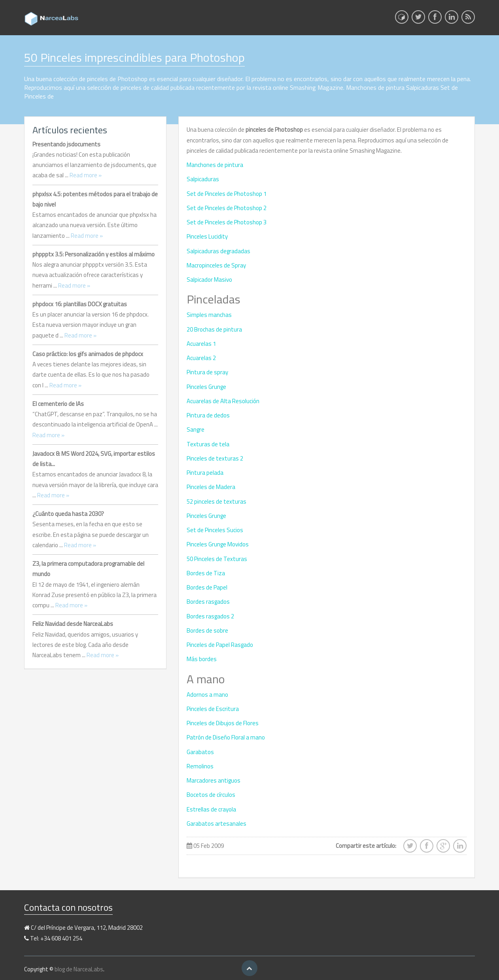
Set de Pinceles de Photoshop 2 (227, 208)
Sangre (196, 429)
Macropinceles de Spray (216, 265)
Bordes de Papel (207, 587)
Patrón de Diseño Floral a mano (226, 737)
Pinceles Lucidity (207, 236)
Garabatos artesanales (216, 824)
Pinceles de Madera (211, 487)
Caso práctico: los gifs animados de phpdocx (88, 354)
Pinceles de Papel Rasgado (220, 645)
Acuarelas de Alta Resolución (223, 401)
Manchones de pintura (215, 165)
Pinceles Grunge (206, 387)
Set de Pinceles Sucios (215, 530)
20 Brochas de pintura (214, 329)
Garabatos (200, 752)
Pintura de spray (207, 372)
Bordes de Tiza (206, 573)
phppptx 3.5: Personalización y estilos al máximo (94, 254)
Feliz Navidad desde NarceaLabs (73, 624)
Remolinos (200, 766)
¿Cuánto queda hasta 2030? (68, 514)
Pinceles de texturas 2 (215, 458)
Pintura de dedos (208, 415)
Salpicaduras (203, 179)
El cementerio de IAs (58, 404)
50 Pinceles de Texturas (217, 559)
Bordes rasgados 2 (210, 616)
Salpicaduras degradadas (218, 251)
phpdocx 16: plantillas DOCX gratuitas (80, 304)
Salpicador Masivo (209, 280)
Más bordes (202, 659)
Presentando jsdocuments (66, 144)
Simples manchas (209, 315)
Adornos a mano (207, 695)
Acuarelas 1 (201, 344)
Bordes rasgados (208, 602)
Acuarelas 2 (201, 358)
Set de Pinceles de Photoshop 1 (227, 194)
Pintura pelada (205, 473)
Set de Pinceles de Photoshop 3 (227, 222)
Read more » (86, 175)
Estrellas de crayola (211, 809)
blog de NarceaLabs (79, 969)
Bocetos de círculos (211, 795)
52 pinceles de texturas (216, 501)
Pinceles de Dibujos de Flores (223, 723)
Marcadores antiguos (214, 780)
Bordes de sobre (207, 630)
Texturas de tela (208, 444)
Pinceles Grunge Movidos (218, 544)
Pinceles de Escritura (213, 709)
